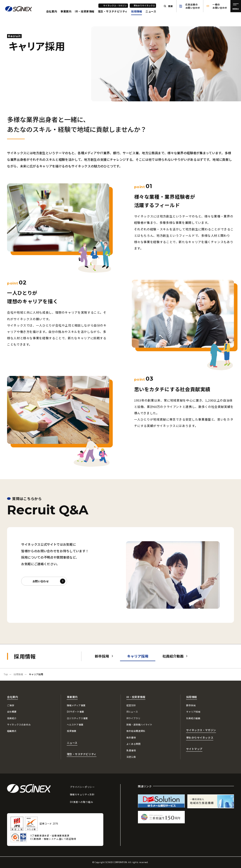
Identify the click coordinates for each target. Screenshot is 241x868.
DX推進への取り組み (82, 802)
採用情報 (137, 11)
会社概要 (12, 712)
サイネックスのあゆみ (19, 725)
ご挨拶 (11, 705)
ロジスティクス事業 (77, 718)
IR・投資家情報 (85, 11)
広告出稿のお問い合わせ (193, 6)
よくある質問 (133, 744)
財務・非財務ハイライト (139, 725)
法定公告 (131, 757)
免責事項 (131, 750)
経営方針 (131, 705)
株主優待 (131, 738)
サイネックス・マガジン (115, 6)
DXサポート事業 (75, 712)
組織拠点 (12, 731)
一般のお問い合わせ (220, 6)
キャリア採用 (193, 712)
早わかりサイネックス (144, 6)
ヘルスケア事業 (75, 725)
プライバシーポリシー (82, 787)
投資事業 (72, 731)
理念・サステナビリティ (113, 11)
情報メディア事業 (76, 705)
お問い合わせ (41, 581)
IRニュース (132, 712)
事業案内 (66, 11)
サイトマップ (194, 749)
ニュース (151, 11)
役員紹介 (12, 718)
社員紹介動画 (173, 656)
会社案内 (52, 11)
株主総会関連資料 (136, 731)
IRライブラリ (133, 718)
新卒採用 (102, 656)
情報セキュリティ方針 (82, 794)
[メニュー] (236, 6)
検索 (171, 6)
